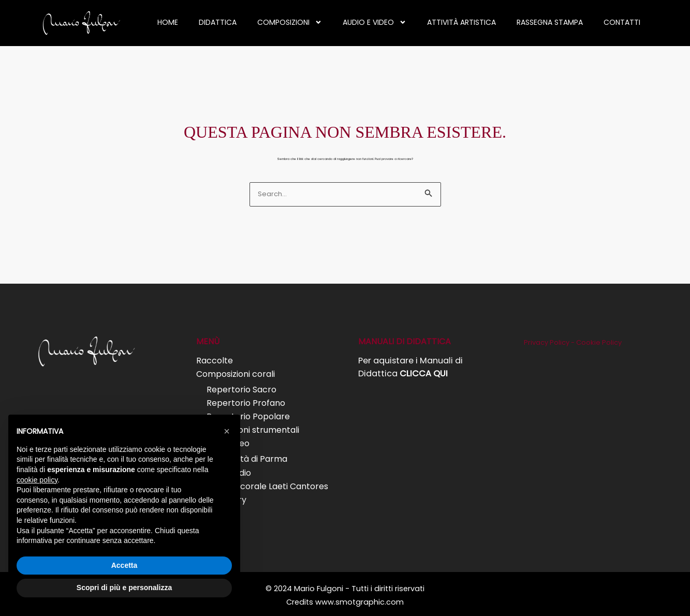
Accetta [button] (124, 565)
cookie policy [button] (37, 480)
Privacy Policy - (550, 342)
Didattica (218, 22)
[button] (227, 431)
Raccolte (215, 360)
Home (168, 22)
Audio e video (375, 22)
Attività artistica (461, 22)
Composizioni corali (236, 373)
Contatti (622, 22)
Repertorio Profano (246, 402)
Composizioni (290, 22)
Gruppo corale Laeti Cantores (267, 484)
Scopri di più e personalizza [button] (124, 588)
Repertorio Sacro (241, 389)
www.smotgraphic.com (359, 598)
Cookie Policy (599, 342)
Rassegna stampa (550, 22)
